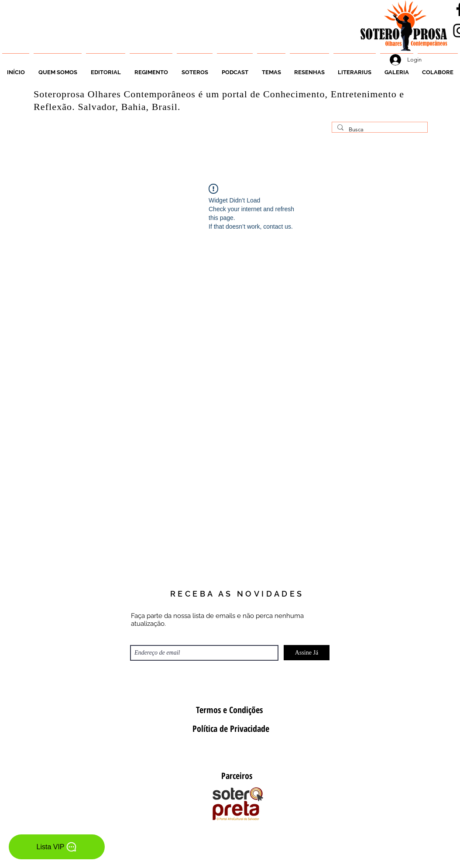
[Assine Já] (307, 653)
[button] (195, 69)
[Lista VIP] (57, 847)
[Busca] (379, 130)
